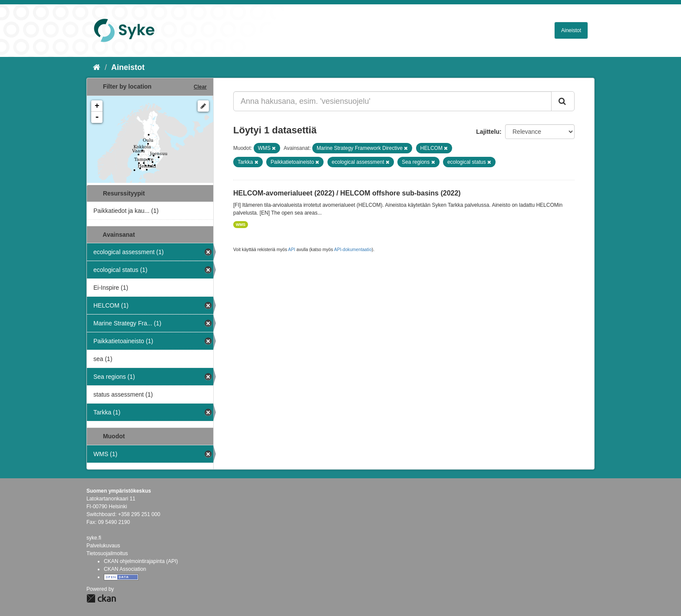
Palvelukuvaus (103, 546)
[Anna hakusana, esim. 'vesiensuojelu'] (392, 101)
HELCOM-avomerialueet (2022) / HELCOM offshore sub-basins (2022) (347, 193)
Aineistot (571, 30)
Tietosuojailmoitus (107, 553)
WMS (241, 225)
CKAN (101, 598)
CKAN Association (125, 569)
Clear (200, 87)
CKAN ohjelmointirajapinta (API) (141, 561)
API (291, 250)
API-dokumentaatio (353, 250)
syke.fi (94, 538)
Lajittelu (488, 132)
